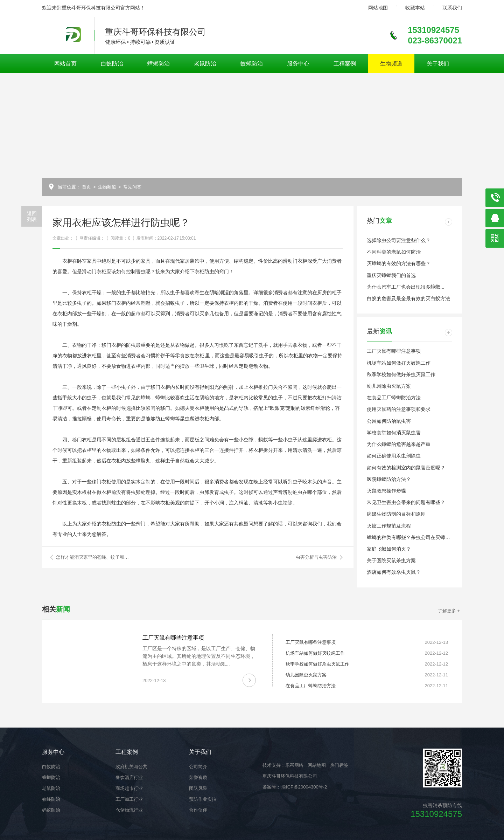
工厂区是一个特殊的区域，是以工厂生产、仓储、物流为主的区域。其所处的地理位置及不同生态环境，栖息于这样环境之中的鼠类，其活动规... (199, 656)
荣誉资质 (198, 777)
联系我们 (452, 8)
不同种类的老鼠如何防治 (394, 252)
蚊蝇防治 (252, 64)
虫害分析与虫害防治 (316, 557)
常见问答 (132, 187)
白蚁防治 (112, 64)
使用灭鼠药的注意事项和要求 (399, 409)
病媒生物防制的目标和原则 (396, 514)
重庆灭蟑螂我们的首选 (391, 275)
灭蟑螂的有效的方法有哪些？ (399, 263)
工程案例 (345, 64)
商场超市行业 (129, 788)
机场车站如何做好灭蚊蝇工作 (399, 363)
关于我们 (438, 64)
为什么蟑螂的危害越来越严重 (399, 444)
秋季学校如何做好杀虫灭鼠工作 (401, 374)
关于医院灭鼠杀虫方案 (391, 560)
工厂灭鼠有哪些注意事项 (394, 351)
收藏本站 (415, 8)
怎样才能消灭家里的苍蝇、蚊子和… (92, 557)
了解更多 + (449, 611)
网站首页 (65, 64)
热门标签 (339, 765)
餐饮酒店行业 (129, 777)
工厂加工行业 (129, 799)
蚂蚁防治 (51, 810)
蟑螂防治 (159, 64)
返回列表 (32, 216)
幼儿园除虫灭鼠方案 (389, 386)
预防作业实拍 (203, 799)
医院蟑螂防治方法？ (389, 479)
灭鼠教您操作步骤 (386, 491)
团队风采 (198, 788)
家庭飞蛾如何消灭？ (389, 549)
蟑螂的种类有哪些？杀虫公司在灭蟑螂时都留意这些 (423, 537)
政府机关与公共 (131, 767)
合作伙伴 (198, 810)
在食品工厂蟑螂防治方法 (394, 398)
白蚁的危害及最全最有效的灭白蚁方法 (408, 298)
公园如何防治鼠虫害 (389, 421)
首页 (86, 187)
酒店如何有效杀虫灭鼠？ (394, 572)
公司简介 (198, 767)
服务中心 (298, 64)
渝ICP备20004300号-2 (304, 787)
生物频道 (391, 64)
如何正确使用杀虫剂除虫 (394, 456)
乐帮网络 (294, 765)
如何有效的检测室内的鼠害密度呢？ (406, 468)
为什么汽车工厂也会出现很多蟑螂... (406, 287)
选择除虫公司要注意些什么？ (399, 240)
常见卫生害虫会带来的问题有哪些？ (406, 502)
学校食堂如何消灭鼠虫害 (394, 433)
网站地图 (378, 8)
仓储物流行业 (129, 810)
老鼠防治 (205, 64)
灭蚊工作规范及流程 (389, 526)
